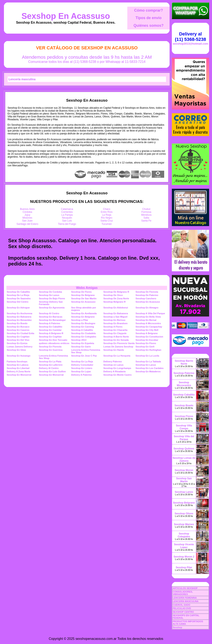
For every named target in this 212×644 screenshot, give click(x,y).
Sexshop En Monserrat (19, 375)
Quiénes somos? (149, 26)
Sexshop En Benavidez (19, 320)
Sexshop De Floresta (147, 292)
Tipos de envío (149, 18)
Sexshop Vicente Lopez (184, 546)
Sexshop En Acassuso (66, 16)
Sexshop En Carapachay (149, 327)
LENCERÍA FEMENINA (185, 598)
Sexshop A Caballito (82, 330)
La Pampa (67, 215)
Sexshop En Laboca (17, 365)
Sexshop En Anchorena (19, 313)
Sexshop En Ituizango (18, 356)
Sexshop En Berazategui (52, 320)
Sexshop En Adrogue (18, 308)
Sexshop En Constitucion (149, 337)
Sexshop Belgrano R (114, 302)
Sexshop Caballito (184, 395)
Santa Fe (146, 221)
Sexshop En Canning (83, 327)
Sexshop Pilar (184, 567)
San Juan (27, 221)
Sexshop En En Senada (116, 340)
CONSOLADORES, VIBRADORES (183, 593)
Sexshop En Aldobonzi (116, 308)
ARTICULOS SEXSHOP (185, 588)
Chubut (146, 209)
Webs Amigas (87, 288)
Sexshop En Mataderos (148, 371)
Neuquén (67, 218)
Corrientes (67, 212)
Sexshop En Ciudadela (84, 333)
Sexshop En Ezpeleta (83, 343)
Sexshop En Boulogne (83, 323)
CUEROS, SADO (181, 605)
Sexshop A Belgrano (147, 333)
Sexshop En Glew (16, 350)
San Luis (67, 221)
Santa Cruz (107, 221)
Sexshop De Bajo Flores (52, 298)
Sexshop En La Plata (50, 362)
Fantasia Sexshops (17, 362)
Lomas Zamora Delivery (19, 347)
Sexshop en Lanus (113, 365)
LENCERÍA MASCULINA (186, 601)
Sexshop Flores (184, 416)
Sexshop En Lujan (81, 371)
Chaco (107, 209)
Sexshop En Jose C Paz (84, 356)
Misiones (27, 218)
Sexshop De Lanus (49, 295)
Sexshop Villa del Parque (184, 438)
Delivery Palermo (113, 362)
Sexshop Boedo (184, 405)
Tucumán (107, 224)
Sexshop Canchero (146, 298)
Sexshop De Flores (81, 292)
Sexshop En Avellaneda (84, 313)
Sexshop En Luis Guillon (52, 371)
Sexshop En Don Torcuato (53, 340)
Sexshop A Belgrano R (51, 333)
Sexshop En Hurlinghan (148, 350)
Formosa (146, 212)
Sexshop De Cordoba (50, 292)
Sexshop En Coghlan (18, 337)
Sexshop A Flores (113, 327)
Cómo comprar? (149, 10)
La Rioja (107, 215)
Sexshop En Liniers (82, 368)
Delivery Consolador (82, 365)
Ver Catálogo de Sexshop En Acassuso (87, 48)
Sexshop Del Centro (17, 302)
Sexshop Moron (184, 470)
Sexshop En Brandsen (115, 323)
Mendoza (146, 215)
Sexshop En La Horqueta (117, 356)
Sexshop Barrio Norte (184, 362)
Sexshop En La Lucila (147, 356)
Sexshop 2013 (79, 340)
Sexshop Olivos (184, 514)
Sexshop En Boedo (17, 323)
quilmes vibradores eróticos (54, 343)
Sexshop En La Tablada (148, 362)
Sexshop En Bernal (146, 320)
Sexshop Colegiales (184, 535)
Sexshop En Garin (81, 347)
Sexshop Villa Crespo (184, 427)
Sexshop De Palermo (147, 295)
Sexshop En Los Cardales (150, 368)
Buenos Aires (27, 209)
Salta (146, 218)
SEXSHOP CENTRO (183, 612)
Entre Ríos (107, 212)
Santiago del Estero (27, 224)
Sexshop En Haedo (114, 350)
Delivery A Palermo (81, 375)
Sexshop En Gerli (145, 347)
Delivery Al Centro (49, 368)
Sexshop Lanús (184, 492)
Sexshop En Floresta (50, 347)
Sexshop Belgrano (184, 503)
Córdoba (27, 212)
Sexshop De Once (113, 295)
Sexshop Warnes (184, 524)
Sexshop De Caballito (18, 292)
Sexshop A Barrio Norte (116, 337)
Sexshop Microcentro (184, 384)
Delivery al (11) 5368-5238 (190, 37)
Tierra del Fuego (67, 224)
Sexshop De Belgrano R (116, 292)
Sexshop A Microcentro (148, 323)
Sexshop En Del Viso (18, 340)
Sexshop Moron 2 (184, 557)
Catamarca (67, 209)
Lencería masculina (22, 79)
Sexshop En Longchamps (117, 368)
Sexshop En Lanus (146, 365)
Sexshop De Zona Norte (116, 298)
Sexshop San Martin (184, 480)
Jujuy (27, 215)
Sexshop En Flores (146, 343)
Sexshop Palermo (184, 373)
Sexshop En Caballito (51, 327)
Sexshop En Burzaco (18, 327)
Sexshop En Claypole (115, 333)
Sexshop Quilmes (184, 449)
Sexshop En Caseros (18, 330)
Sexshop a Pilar (80, 320)
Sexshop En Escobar (147, 340)
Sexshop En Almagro (147, 308)
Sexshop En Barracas (51, 317)
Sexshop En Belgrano (83, 317)
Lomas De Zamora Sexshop (118, 347)
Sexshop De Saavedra (19, 298)
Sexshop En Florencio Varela (119, 343)
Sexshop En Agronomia (52, 308)
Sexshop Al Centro (49, 313)
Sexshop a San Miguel (115, 317)
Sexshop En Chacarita (115, 330)
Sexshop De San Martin (84, 298)
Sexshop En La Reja (82, 362)
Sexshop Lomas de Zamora (184, 459)
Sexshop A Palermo (50, 323)
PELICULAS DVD (182, 608)
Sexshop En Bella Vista (148, 317)
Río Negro (107, 218)
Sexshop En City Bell (147, 330)
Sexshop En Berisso (114, 320)
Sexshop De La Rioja (18, 295)
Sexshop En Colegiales (84, 337)
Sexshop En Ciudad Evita (20, 333)
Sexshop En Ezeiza (17, 343)
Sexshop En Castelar (50, 330)
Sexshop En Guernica (51, 350)
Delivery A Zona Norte (18, 371)
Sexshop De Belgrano (83, 295)
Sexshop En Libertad (18, 368)
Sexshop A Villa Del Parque (150, 313)
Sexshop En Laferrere (51, 365)
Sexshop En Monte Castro (117, 375)
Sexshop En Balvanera (116, 313)
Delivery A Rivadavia (114, 371)
